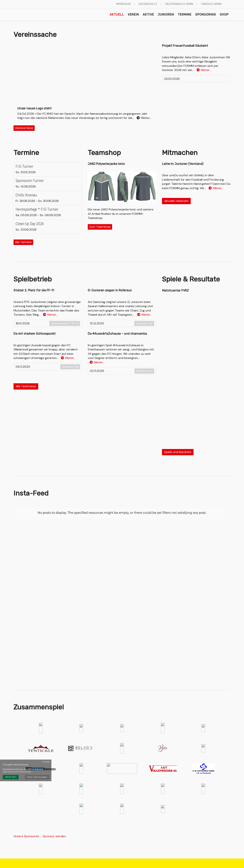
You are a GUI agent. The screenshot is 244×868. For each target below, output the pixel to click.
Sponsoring (206, 15)
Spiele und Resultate (178, 452)
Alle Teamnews (26, 386)
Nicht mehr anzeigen (37, 777)
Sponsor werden (54, 836)
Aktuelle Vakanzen (176, 201)
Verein (133, 15)
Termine (185, 15)
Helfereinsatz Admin (179, 4)
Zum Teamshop (100, 227)
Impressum (124, 4)
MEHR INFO (11, 777)
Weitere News (24, 128)
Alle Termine (23, 242)
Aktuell (117, 15)
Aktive (148, 15)
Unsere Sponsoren (26, 836)
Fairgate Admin (211, 4)
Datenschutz (148, 4)
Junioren (166, 15)
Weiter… (204, 70)
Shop (224, 15)
